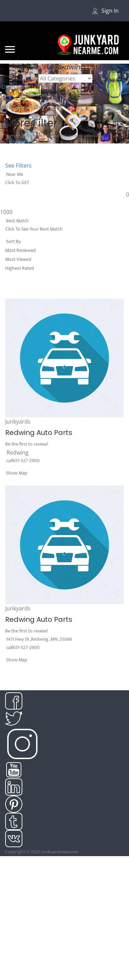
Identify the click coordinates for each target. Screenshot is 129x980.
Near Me (14, 174)
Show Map (16, 473)
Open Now (14, 87)
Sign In (110, 11)
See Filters (18, 166)
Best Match (17, 221)
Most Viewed (18, 259)
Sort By (13, 241)
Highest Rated (20, 268)
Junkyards (18, 422)
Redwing (18, 452)
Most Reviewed (20, 250)
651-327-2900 (26, 461)
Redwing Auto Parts (39, 433)
